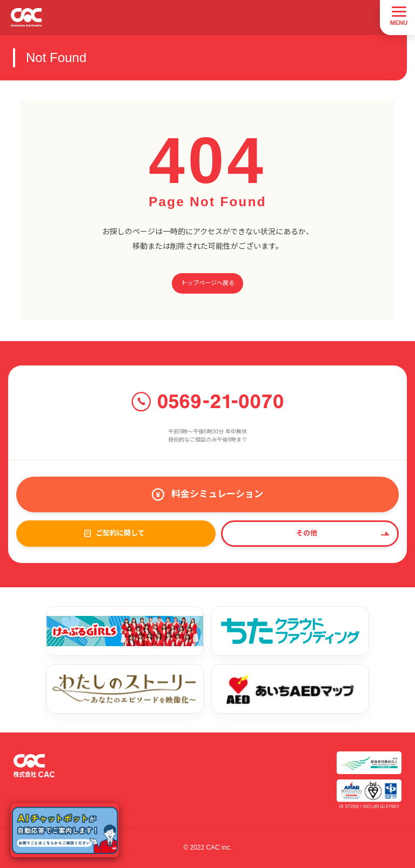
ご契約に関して (120, 533)
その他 (307, 533)
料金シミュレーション (217, 494)
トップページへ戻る (208, 283)
